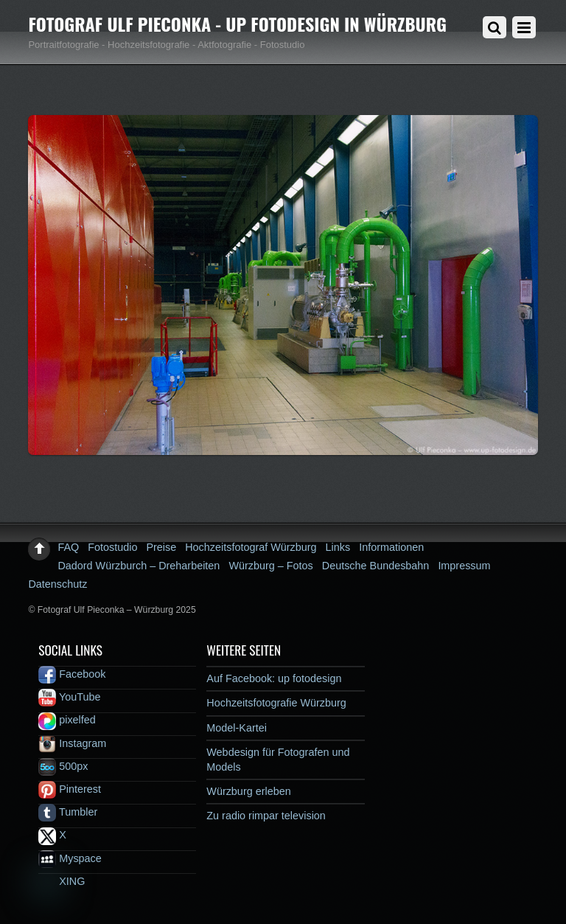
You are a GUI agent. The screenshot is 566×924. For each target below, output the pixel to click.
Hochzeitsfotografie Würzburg (276, 703)
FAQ (68, 547)
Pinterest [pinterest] (70, 789)
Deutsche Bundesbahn (376, 566)
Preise (161, 547)
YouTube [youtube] (69, 697)
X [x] (52, 835)
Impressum (464, 566)
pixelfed (67, 720)
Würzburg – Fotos (270, 566)
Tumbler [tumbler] (68, 812)
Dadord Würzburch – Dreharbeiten (139, 566)
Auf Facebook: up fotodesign (274, 678)
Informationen (391, 547)
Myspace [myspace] (70, 858)
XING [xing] (62, 881)
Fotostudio (112, 547)
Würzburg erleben (248, 791)
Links (338, 547)
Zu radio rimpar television (266, 816)
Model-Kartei (237, 728)
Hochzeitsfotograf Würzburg (251, 547)
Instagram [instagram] (72, 743)
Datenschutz (57, 584)
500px (63, 766)
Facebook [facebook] (72, 674)
